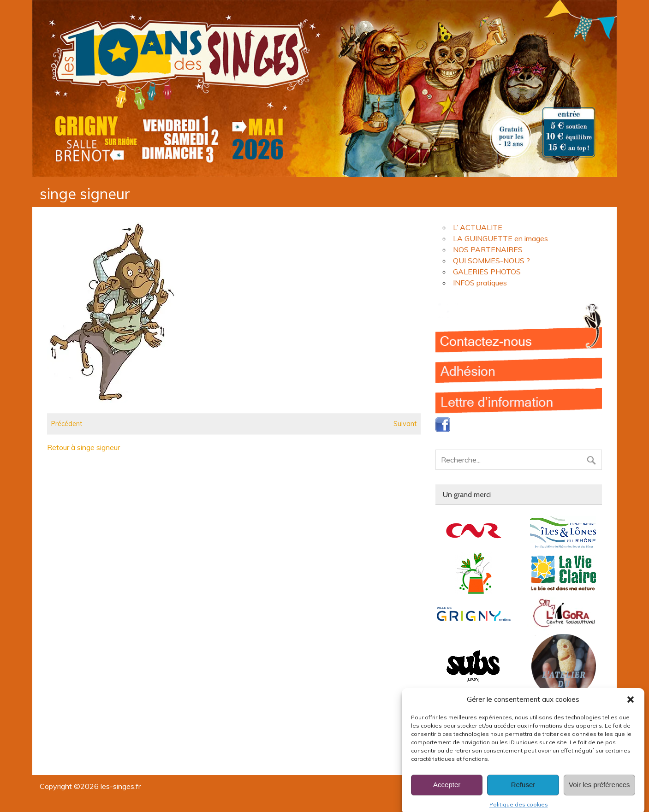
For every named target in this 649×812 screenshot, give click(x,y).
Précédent (67, 424)
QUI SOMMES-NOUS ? (491, 261)
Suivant (405, 424)
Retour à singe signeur (83, 447)
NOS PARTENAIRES (488, 249)
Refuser (523, 792)
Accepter (447, 792)
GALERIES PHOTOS (487, 272)
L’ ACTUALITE (478, 227)
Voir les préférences (599, 792)
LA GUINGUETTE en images (500, 238)
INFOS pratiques (480, 283)
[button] (631, 707)
